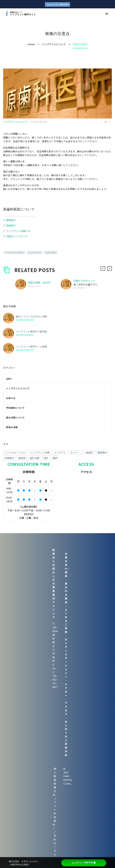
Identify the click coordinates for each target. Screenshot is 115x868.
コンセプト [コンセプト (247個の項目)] (60, 452)
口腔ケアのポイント (84, 281)
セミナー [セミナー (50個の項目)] (75, 452)
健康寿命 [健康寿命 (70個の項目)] (102, 452)
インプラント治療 (15, 253)
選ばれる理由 (66, 593)
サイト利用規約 (55, 813)
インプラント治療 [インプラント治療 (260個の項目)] (40, 452)
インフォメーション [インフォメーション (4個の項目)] (15, 452)
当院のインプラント (17, 236)
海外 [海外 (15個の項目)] (46, 458)
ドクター (66, 690)
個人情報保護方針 (55, 782)
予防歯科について (15, 408)
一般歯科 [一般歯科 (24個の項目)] (88, 452)
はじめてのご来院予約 (57, 4)
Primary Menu (107, 14)
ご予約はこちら (55, 843)
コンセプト (35, 253)
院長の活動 (12, 427)
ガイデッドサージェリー (66, 658)
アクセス (66, 708)
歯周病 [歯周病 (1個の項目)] (22, 458)
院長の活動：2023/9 (39, 282)
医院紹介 (11, 220)
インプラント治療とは (18, 231)
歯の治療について (15, 417)
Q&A (9, 379)
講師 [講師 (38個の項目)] (55, 458)
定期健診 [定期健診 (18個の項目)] (9, 458)
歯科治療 (51, 253)
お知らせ (11, 398)
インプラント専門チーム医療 (31, 346)
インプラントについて (15, 122)
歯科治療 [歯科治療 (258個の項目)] (35, 458)
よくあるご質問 (66, 621)
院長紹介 (11, 225)
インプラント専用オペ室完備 (31, 331)
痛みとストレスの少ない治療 (31, 316)
